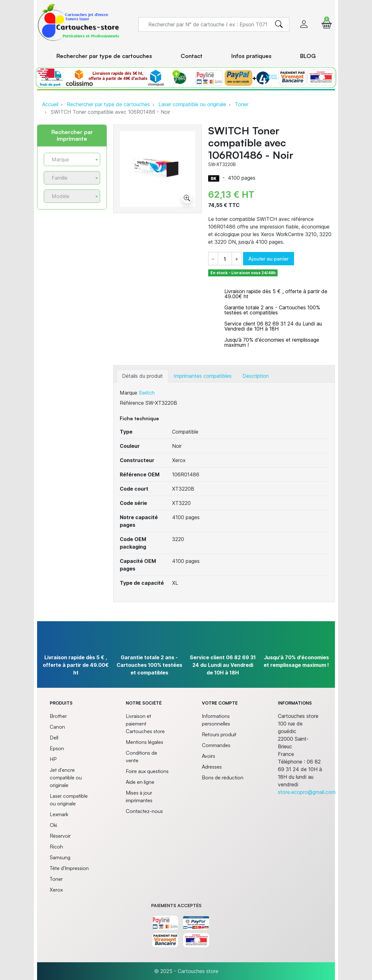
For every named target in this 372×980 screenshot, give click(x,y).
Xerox (56, 890)
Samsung (60, 857)
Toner (242, 104)
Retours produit (219, 734)
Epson (57, 748)
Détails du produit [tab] (142, 376)
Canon (57, 727)
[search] (279, 24)
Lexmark (59, 814)
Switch (147, 393)
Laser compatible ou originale (192, 104)
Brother (58, 716)
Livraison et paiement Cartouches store (145, 724)
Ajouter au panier (269, 259)
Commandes (216, 745)
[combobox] (72, 159)
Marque (128, 393)
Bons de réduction (223, 777)
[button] (327, 24)
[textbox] (69, 160)
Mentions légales (144, 742)
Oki (53, 825)
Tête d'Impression (69, 868)
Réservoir (60, 836)
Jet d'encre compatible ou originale (66, 777)
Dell (54, 738)
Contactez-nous (144, 811)
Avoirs (208, 756)
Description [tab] (256, 376)
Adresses (212, 767)
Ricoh (56, 847)
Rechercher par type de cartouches (108, 104)
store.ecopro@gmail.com (307, 792)
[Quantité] (225, 259)
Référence (132, 403)
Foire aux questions (147, 771)
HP (53, 759)
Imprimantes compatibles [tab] (203, 376)
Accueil (50, 104)
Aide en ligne (140, 782)
